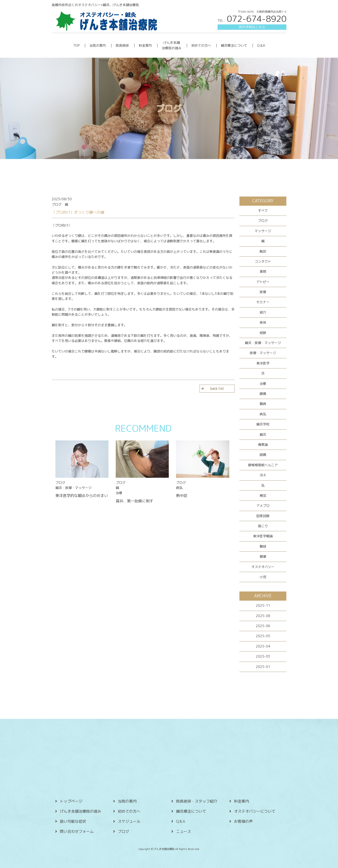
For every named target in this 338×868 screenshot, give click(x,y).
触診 (263, 251)
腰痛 (263, 394)
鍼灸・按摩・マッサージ (263, 343)
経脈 (263, 333)
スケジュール (129, 821)
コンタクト (263, 261)
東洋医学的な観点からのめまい (82, 496)
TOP (76, 45)
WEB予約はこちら (252, 27)
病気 (263, 414)
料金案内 (145, 45)
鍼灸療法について (234, 45)
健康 (263, 556)
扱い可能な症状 (73, 821)
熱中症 (182, 496)
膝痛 (263, 455)
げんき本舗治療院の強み (81, 811)
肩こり (263, 526)
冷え (263, 475)
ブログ (263, 221)
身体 (263, 322)
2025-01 (263, 667)
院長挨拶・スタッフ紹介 (197, 801)
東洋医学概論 (263, 536)
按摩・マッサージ (263, 353)
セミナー (263, 302)
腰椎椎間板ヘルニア (263, 465)
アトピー (263, 282)
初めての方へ (201, 45)
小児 (263, 577)
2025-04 (263, 646)
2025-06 (263, 626)
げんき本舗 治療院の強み (172, 45)
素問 (263, 271)
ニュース (184, 831)
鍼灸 (263, 434)
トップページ (71, 801)
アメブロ (263, 506)
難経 (263, 546)
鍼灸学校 (263, 424)
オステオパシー (263, 567)
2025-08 (263, 616)
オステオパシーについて (255, 811)
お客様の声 (243, 821)
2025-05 (263, 636)
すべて (263, 210)
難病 (263, 404)
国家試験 (263, 516)
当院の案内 (98, 45)
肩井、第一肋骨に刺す (134, 501)
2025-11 (263, 605)
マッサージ (263, 231)
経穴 (263, 312)
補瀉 (263, 495)
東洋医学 (263, 363)
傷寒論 (263, 445)
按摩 (263, 292)
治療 (263, 384)
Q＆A (261, 45)
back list (217, 389)
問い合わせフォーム (77, 831)
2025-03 (263, 656)
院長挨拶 (122, 45)
